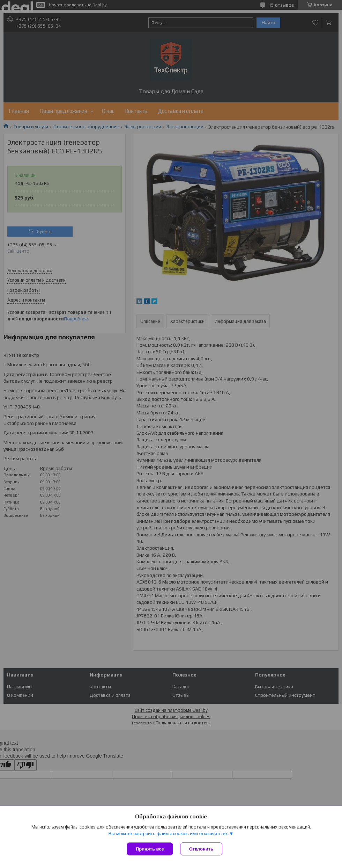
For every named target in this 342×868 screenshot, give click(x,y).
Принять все (150, 849)
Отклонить (201, 849)
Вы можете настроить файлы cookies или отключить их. (169, 834)
